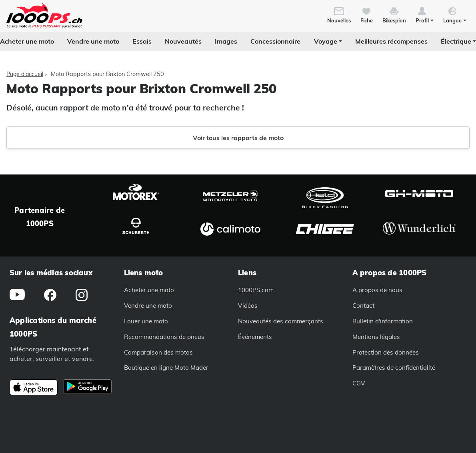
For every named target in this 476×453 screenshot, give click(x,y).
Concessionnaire (275, 41)
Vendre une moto (93, 41)
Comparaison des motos (158, 352)
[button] (425, 14)
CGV (359, 383)
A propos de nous (377, 290)
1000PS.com (256, 290)
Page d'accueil (25, 74)
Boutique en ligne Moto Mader (166, 368)
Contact (363, 306)
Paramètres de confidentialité (394, 368)
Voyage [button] (326, 41)
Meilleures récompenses (391, 41)
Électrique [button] (456, 41)
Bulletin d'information (383, 321)
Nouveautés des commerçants (281, 321)
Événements (255, 337)
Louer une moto (146, 321)
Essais (142, 41)
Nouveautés (183, 41)
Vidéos (248, 306)
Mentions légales (376, 337)
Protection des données (386, 352)
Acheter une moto (27, 41)
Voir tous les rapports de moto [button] (238, 138)
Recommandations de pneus (164, 337)
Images (226, 41)
